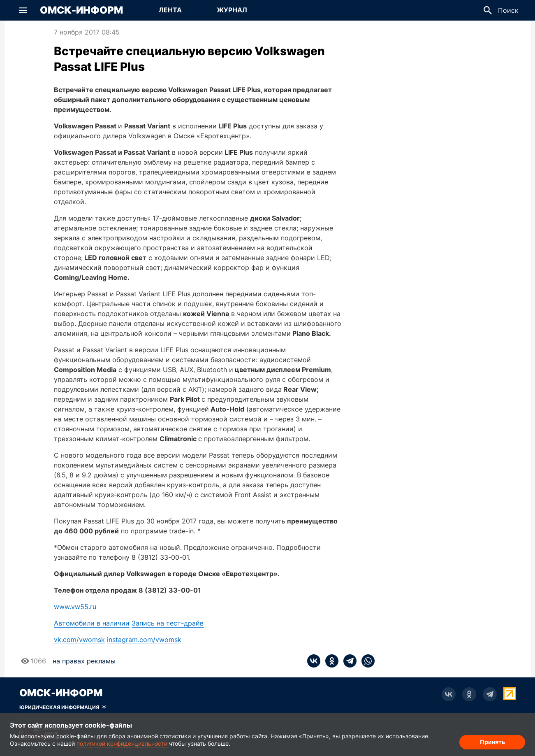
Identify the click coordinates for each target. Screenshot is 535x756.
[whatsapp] (366, 661)
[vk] (314, 661)
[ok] (329, 661)
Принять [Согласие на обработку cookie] (492, 742)
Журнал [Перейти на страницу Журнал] (232, 10)
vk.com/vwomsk (79, 640)
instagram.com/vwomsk (144, 640)
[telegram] (347, 661)
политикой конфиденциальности (122, 743)
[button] (23, 10)
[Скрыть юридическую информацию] (63, 707)
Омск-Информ (81, 10)
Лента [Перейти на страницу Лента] (170, 10)
